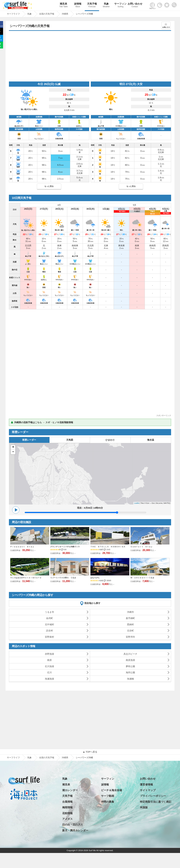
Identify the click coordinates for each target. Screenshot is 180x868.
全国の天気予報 (47, 758)
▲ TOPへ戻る (90, 752)
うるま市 (49, 612)
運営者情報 (146, 785)
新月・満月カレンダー (75, 830)
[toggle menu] (175, 4)
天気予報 (92, 5)
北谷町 (130, 631)
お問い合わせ (135, 5)
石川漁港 (49, 666)
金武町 (50, 618)
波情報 (78, 5)
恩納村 (130, 624)
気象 (106, 5)
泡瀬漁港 (49, 679)
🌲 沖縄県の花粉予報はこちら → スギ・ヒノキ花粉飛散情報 (42, 422)
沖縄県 (65, 758)
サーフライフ (13, 758)
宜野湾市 (130, 637)
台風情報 (67, 802)
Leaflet (137, 503)
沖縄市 (130, 612)
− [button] (13, 452)
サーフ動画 (108, 796)
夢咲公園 (130, 666)
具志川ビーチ (130, 654)
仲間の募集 (108, 802)
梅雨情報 (67, 807)
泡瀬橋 (130, 679)
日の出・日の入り (73, 825)
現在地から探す (92, 603)
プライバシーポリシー (153, 796)
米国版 (144, 807)
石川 (49, 672)
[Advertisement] (90, 57)
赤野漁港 (49, 654)
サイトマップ (148, 790)
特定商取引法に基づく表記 (156, 802)
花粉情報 (67, 813)
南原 (49, 660)
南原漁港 (130, 660)
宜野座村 (49, 637)
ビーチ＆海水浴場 (112, 790)
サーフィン (120, 5)
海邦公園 (130, 672)
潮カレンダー (70, 790)
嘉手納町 (130, 618)
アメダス (67, 819)
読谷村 (50, 631)
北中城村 (49, 624)
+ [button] (13, 447)
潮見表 (64, 5)
